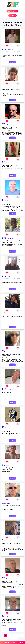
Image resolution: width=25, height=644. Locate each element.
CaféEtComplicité (6, 86)
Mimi (3, 540)
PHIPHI (3, 426)
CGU (9, 642)
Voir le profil (12, 62)
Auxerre (3, 579)
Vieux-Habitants (5, 238)
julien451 (4, 313)
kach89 (3, 275)
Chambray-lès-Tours (6, 390)
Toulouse (4, 314)
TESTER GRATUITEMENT (12, 11)
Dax (3, 352)
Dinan (3, 428)
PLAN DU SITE (15, 642)
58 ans (9, 276)
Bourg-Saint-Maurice (6, 49)
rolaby (3, 199)
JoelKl (3, 124)
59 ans (8, 503)
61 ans (14, 49)
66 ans (9, 201)
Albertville (4, 201)
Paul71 (3, 464)
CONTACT (22, 642)
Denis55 (4, 388)
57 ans (8, 125)
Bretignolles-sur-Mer (6, 541)
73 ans (7, 163)
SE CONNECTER (12, 16)
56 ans (8, 314)
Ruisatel (4, 502)
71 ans (14, 541)
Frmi (3, 48)
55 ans (7, 465)
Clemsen (4, 161)
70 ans (14, 390)
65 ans (7, 87)
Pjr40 (3, 351)
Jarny (3, 617)
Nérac (3, 87)
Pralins (3, 578)
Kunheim (4, 125)
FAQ (6, 642)
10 (17, 638)
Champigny (4, 276)
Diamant (4, 237)
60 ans (12, 238)
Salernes (4, 503)
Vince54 (4, 615)
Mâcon (3, 465)
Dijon (3, 163)
